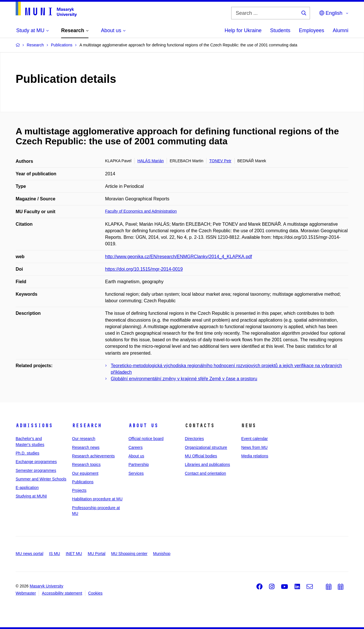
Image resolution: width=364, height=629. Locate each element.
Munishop (162, 554)
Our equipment (85, 473)
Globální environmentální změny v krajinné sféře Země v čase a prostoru (184, 379)
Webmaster (26, 593)
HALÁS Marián (151, 161)
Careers (136, 447)
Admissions (34, 425)
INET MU (74, 554)
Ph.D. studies (27, 453)
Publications (83, 482)
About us (143, 425)
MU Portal (96, 554)
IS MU (54, 554)
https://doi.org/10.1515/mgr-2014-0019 (144, 269)
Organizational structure (206, 447)
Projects (79, 490)
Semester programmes (36, 470)
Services (136, 473)
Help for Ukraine (243, 30)
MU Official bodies (201, 456)
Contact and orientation (205, 473)
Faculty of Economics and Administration (141, 211)
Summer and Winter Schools (41, 479)
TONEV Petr (220, 161)
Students (280, 30)
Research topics (86, 464)
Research (87, 425)
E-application (27, 488)
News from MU (254, 447)
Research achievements (93, 456)
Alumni (341, 30)
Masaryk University (46, 586)
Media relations (255, 456)
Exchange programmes (36, 462)
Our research (84, 439)
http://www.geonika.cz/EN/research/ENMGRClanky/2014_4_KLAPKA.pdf (179, 257)
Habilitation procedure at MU (97, 499)
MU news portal (29, 554)
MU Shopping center (129, 554)
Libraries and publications (207, 464)
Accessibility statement (62, 593)
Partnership (139, 464)
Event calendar (254, 439)
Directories (194, 439)
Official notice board (146, 439)
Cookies (95, 593)
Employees (312, 30)
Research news (86, 447)
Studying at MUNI (31, 496)
